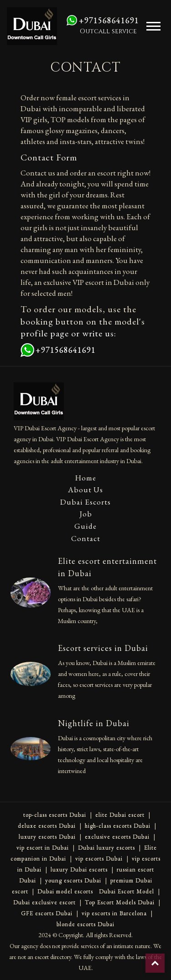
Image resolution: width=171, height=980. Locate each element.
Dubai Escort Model (127, 891)
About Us (85, 490)
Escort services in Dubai (103, 648)
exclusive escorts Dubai (117, 837)
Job (86, 514)
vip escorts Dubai (99, 859)
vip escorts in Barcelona (114, 913)
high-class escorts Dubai (118, 826)
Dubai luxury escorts (106, 848)
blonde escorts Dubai (85, 924)
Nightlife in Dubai (94, 723)
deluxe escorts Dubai (47, 826)
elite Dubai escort (120, 815)
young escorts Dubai (73, 880)
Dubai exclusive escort (44, 902)
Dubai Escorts (85, 502)
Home (86, 478)
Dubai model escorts (65, 891)
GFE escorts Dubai (47, 913)
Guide (85, 526)
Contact (86, 538)
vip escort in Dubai (43, 848)
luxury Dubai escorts (79, 869)
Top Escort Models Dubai (120, 902)
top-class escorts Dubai (55, 815)
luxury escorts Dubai (47, 837)
